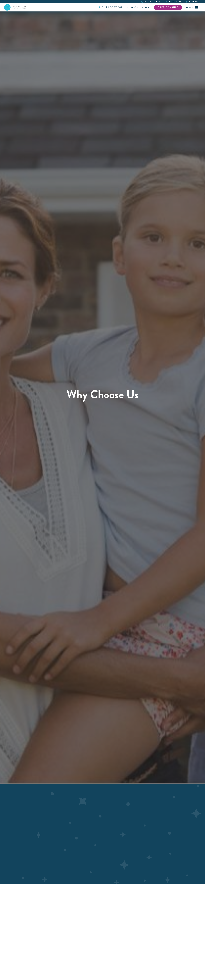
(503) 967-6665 (138, 7)
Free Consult (168, 7)
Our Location (111, 7)
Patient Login (151, 2)
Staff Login (173, 2)
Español (194, 2)
